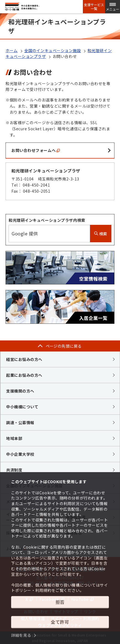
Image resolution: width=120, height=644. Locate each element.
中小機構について (22, 407)
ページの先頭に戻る (64, 346)
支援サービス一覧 (94, 7)
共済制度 (14, 470)
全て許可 (60, 622)
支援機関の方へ (20, 391)
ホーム (12, 50)
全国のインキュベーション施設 (53, 50)
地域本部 (14, 438)
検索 (101, 234)
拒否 (60, 602)
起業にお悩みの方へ (24, 375)
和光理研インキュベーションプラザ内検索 (47, 220)
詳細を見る (21, 635)
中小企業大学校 (20, 454)
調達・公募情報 (20, 422)
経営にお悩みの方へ (24, 359)
